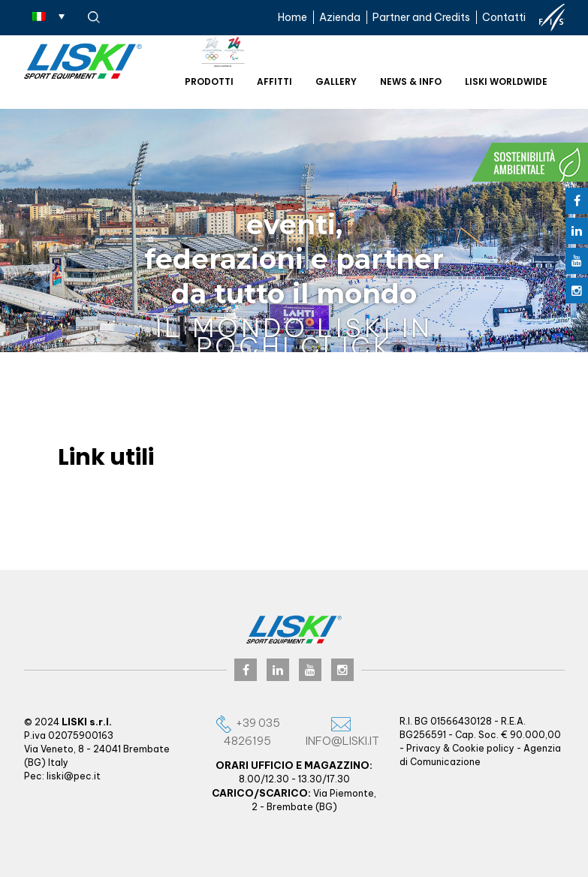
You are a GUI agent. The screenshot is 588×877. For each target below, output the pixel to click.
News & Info (411, 81)
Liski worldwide (506, 81)
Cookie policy (483, 748)
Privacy (424, 748)
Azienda (340, 17)
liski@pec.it (74, 776)
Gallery (336, 81)
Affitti (274, 81)
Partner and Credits (421, 17)
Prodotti (209, 81)
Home (292, 17)
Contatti (504, 17)
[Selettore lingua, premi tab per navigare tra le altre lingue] (48, 16)
